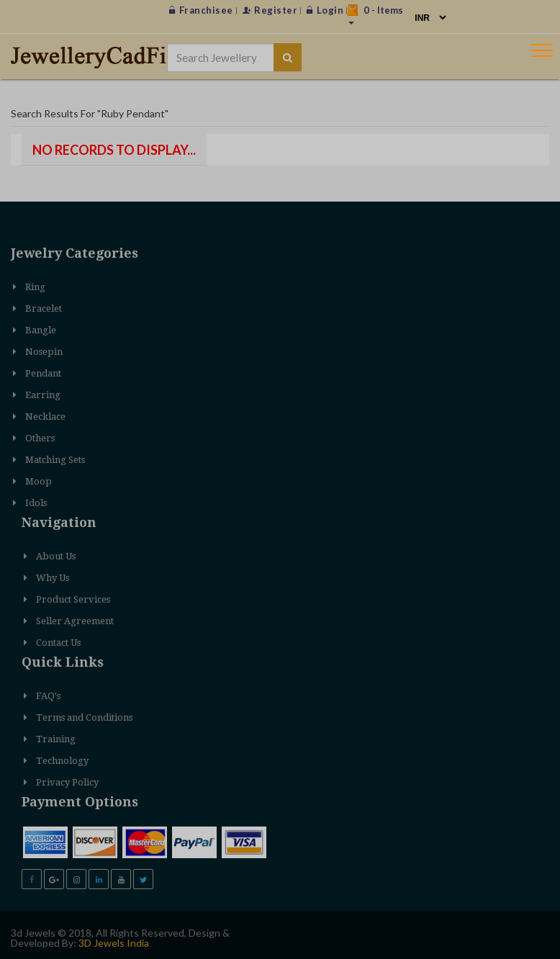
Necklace (45, 417)
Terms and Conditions (84, 717)
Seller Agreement (75, 621)
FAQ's (48, 696)
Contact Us (58, 643)
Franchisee (201, 10)
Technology (62, 761)
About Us (56, 556)
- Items (375, 14)
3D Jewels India (114, 943)
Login (325, 10)
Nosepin (44, 352)
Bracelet (44, 309)
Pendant (43, 373)
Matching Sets (55, 460)
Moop (39, 481)
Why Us (53, 578)
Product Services (73, 599)
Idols (36, 503)
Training (56, 739)
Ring (35, 287)
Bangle (41, 330)
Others (40, 438)
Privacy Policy (67, 782)
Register (270, 10)
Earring (43, 395)
